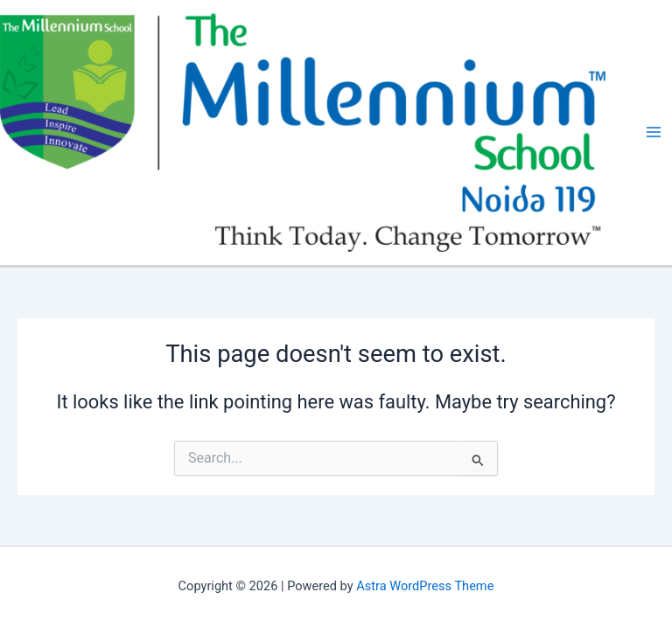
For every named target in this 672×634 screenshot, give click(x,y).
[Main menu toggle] (654, 133)
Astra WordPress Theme (425, 586)
